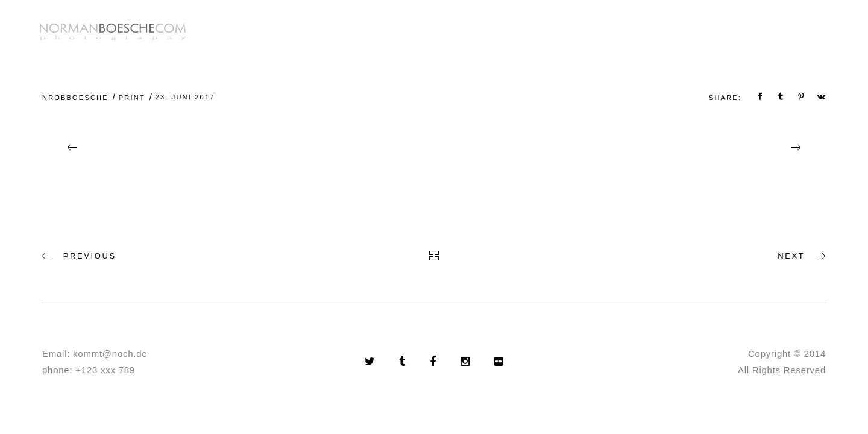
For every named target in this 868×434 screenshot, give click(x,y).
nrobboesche (75, 98)
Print (132, 98)
